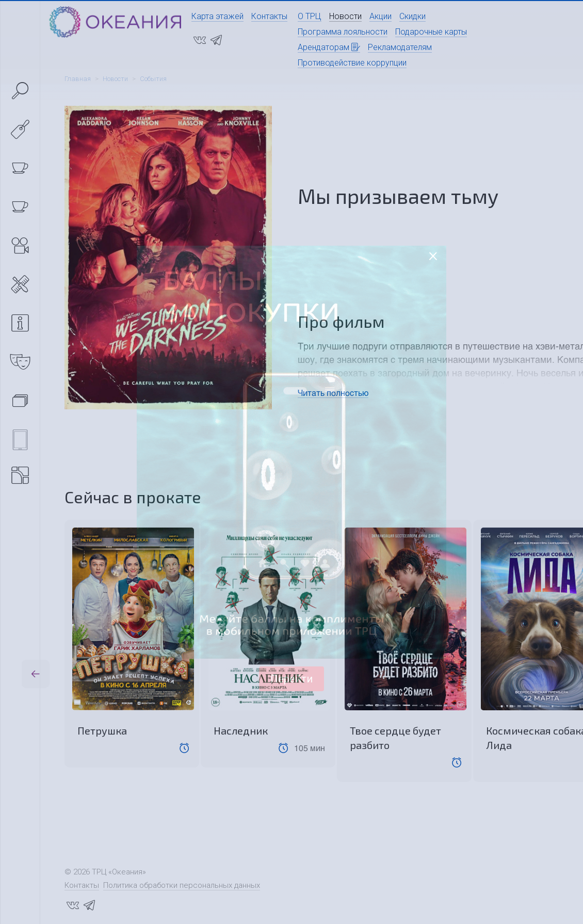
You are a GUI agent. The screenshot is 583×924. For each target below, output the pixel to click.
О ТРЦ (310, 16)
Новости (345, 16)
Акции (380, 16)
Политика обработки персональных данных (182, 885)
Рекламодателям (400, 47)
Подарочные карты (431, 32)
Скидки (412, 16)
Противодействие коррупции (352, 63)
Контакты (269, 16)
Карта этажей (217, 16)
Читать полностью (333, 393)
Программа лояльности (343, 32)
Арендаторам (329, 47)
